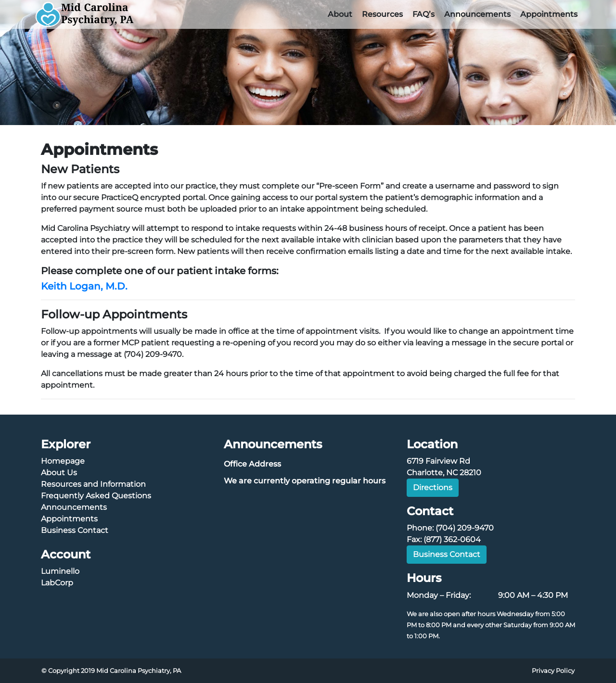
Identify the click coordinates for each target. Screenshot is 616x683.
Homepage (63, 461)
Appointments (549, 14)
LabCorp (57, 583)
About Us (59, 473)
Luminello (60, 571)
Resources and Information (93, 484)
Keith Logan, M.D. (84, 286)
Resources (382, 14)
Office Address (252, 464)
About (340, 14)
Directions (433, 487)
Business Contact (75, 530)
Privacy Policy (553, 671)
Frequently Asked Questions (96, 496)
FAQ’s (423, 14)
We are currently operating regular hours (305, 481)
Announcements (477, 14)
